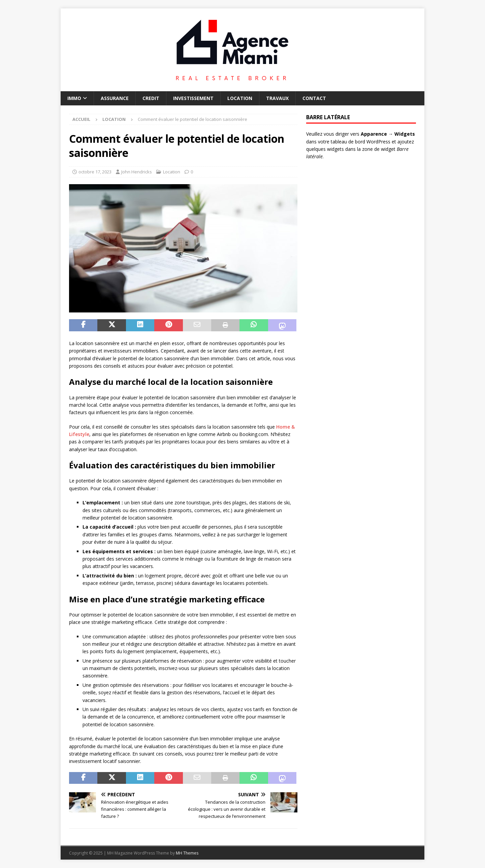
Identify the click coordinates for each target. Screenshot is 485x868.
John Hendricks (137, 172)
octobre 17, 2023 (95, 172)
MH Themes (187, 853)
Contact (314, 98)
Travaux (277, 98)
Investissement (193, 98)
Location (240, 98)
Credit (151, 98)
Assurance (115, 98)
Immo (74, 98)
